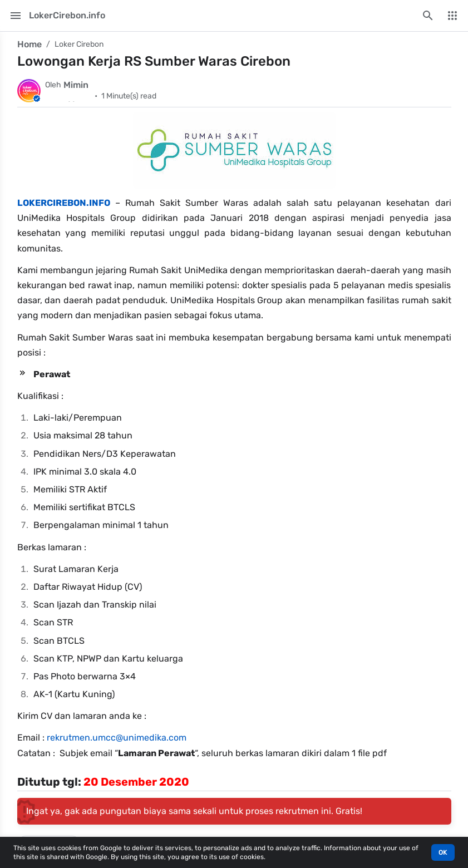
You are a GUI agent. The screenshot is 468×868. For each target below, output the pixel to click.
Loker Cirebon (79, 44)
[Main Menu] (16, 16)
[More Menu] (452, 16)
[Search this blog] (428, 16)
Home (29, 44)
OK (443, 852)
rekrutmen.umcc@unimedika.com (117, 738)
